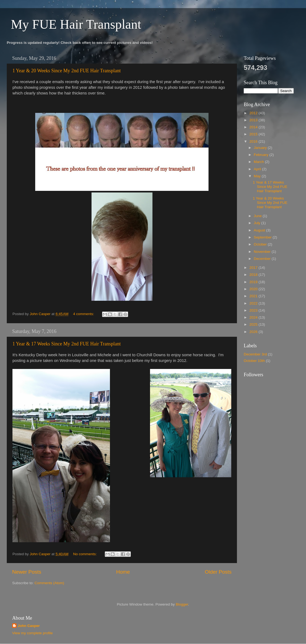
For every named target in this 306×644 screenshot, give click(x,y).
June (258, 216)
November (263, 252)
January (261, 148)
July (258, 223)
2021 (254, 296)
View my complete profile (32, 633)
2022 (254, 303)
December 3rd (255, 354)
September (263, 237)
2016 (254, 141)
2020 (254, 289)
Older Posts (218, 572)
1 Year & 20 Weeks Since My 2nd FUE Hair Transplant (67, 71)
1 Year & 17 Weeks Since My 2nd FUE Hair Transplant (67, 344)
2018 (254, 275)
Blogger (182, 604)
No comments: (85, 554)
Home (123, 572)
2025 (254, 324)
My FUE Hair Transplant (76, 24)
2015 (254, 134)
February (262, 155)
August (260, 230)
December (263, 259)
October (261, 244)
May (258, 176)
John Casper (29, 626)
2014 (254, 127)
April (258, 169)
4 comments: (84, 314)
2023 (254, 310)
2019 (254, 282)
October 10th (254, 361)
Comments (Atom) (50, 583)
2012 (254, 113)
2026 (254, 332)
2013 (254, 120)
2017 (254, 268)
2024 (254, 317)
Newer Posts (27, 572)
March (259, 162)
